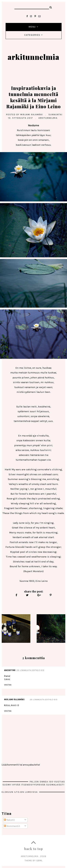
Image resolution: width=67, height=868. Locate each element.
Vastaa (8, 685)
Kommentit (12, 826)
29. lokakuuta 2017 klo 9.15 (44, 700)
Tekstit (9, 820)
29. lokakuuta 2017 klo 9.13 (30, 670)
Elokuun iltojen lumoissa (20, 792)
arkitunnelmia (33, 57)
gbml (39, 860)
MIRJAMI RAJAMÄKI (14, 699)
